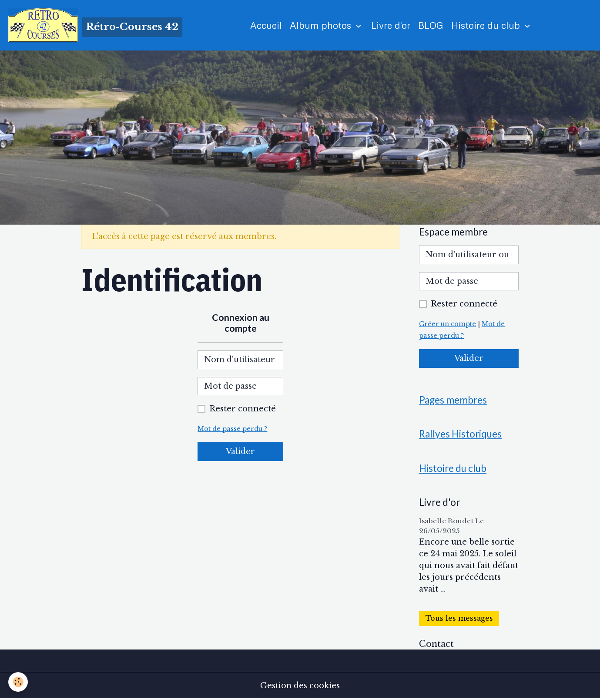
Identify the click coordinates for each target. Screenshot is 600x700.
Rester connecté (243, 409)
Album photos (322, 25)
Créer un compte (448, 324)
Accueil (266, 25)
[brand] (95, 25)
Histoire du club (487, 25)
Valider (240, 451)
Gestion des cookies (300, 686)
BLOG (431, 25)
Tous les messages (459, 619)
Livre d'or (391, 25)
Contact (436, 644)
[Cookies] (18, 682)
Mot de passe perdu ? (233, 429)
